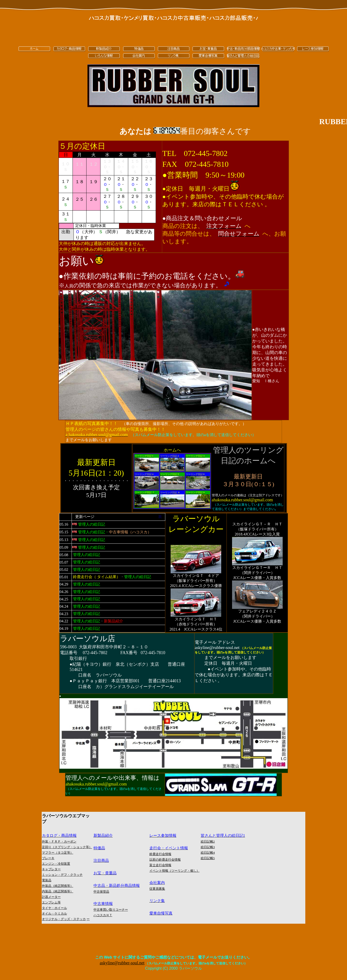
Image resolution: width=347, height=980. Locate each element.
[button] (224, 226)
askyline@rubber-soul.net (122, 963)
